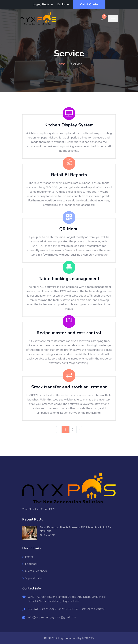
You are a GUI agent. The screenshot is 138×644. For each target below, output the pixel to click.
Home (60, 64)
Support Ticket (34, 578)
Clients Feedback (36, 571)
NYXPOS (88, 638)
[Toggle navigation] (113, 18)
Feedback (31, 564)
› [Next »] (79, 430)
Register (48, 4)
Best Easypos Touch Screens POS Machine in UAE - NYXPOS (75, 529)
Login (36, 4)
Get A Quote (89, 4)
